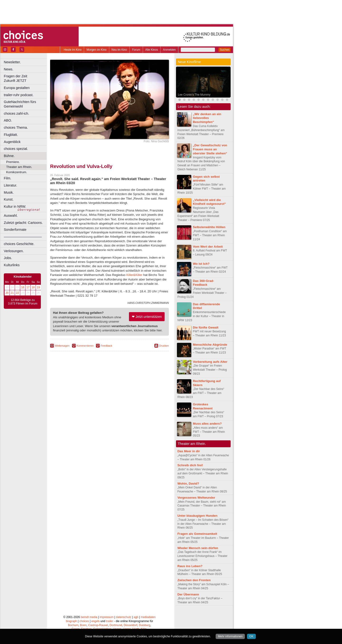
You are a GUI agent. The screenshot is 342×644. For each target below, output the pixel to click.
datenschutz (124, 617)
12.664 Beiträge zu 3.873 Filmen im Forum (23, 302)
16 (23, 287)
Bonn (83, 625)
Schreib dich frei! (190, 465)
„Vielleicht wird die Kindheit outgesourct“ (209, 202)
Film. (7, 178)
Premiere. (13, 162)
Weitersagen (62, 346)
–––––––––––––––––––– (23, 237)
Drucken (164, 346)
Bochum (73, 625)
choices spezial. (16, 149)
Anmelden (169, 50)
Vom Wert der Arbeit (208, 247)
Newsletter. (12, 62)
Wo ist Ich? (201, 264)
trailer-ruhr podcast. (19, 95)
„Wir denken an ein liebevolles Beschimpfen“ (207, 118)
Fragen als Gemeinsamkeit (197, 534)
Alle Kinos (152, 50)
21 (12, 293)
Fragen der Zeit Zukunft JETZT (26, 78)
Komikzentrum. (17, 172)
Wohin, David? (188, 484)
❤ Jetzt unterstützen (147, 317)
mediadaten (148, 617)
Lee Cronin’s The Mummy (194, 95)
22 (17, 293)
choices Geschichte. (19, 244)
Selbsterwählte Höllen (209, 227)
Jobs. (8, 258)
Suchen (225, 50)
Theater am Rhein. (19, 167)
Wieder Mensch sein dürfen (198, 548)
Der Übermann (188, 594)
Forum (136, 50)
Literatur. (10, 185)
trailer (109, 621)
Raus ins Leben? (190, 566)
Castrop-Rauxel (98, 625)
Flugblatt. (11, 135)
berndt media (89, 617)
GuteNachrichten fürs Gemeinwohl (20, 104)
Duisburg (145, 625)
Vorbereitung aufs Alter (210, 362)
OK (251, 636)
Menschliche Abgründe (210, 345)
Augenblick (12, 142)
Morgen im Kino (96, 50)
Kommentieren (85, 346)
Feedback (106, 346)
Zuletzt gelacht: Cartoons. (23, 223)
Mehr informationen (230, 636)
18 (33, 287)
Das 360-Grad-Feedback (203, 283)
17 (28, 287)
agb (136, 617)
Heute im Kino (73, 50)
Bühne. (9, 156)
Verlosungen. (14, 251)
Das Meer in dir (189, 451)
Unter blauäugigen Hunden (197, 516)
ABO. (8, 120)
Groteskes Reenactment (203, 406)
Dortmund (116, 625)
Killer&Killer (134, 275)
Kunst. (9, 199)
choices (84, 621)
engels (95, 621)
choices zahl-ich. (16, 113)
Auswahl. (11, 216)
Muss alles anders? (207, 424)
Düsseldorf (131, 625)
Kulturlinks (12, 265)
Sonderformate (15, 230)
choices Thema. (16, 128)
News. (9, 69)
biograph (71, 621)
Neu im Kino (119, 50)
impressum (107, 617)
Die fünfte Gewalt (206, 327)
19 (38, 287)
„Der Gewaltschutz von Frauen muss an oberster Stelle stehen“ (210, 149)
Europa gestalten (17, 88)
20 (7, 293)
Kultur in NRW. (15, 206)
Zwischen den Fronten (194, 580)
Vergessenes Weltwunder (196, 498)
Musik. (9, 192)
